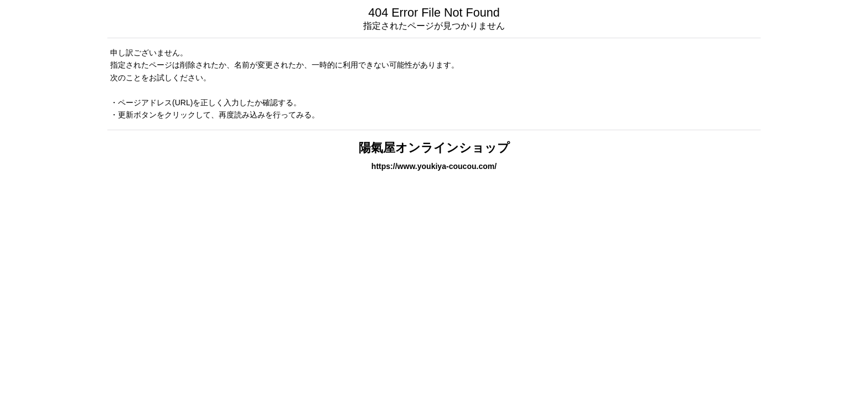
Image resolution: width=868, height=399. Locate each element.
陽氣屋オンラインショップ (434, 148)
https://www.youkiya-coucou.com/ (434, 166)
